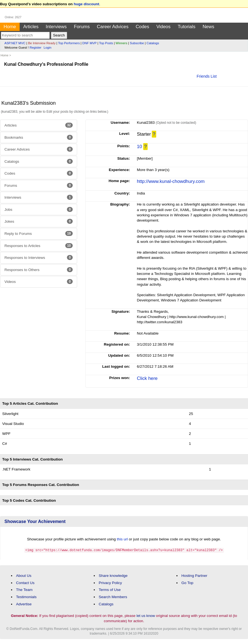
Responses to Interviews (39, 257)
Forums (82, 27)
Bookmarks (39, 137)
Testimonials (26, 597)
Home (10, 27)
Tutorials (187, 27)
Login (48, 48)
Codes (143, 27)
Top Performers (69, 43)
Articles (31, 27)
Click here (147, 378)
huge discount (87, 4)
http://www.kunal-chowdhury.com (171, 181)
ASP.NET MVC (15, 43)
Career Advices (113, 27)
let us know (146, 615)
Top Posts (106, 43)
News (208, 27)
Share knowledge (113, 575)
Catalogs (153, 43)
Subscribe (137, 43)
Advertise (24, 604)
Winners (121, 43)
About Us (24, 575)
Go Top (187, 583)
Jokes (39, 221)
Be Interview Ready (42, 43)
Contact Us (25, 583)
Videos (163, 27)
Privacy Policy (110, 583)
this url (122, 539)
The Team (24, 589)
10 (139, 147)
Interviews (56, 27)
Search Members (113, 597)
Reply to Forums (39, 233)
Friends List (207, 76)
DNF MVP (89, 43)
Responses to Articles (39, 246)
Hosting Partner (194, 575)
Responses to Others (39, 270)
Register (36, 48)
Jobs (39, 209)
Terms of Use (110, 589)
